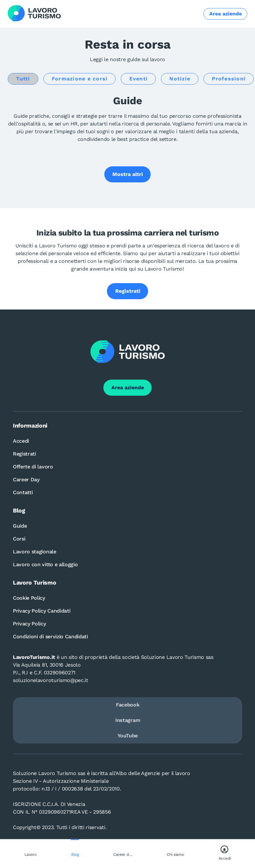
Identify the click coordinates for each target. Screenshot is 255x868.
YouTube (128, 736)
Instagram (128, 720)
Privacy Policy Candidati (42, 611)
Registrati (24, 454)
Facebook (128, 705)
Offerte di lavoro (33, 467)
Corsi (19, 539)
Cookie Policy (29, 598)
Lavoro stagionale (35, 552)
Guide (20, 526)
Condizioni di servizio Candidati (50, 637)
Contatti (23, 492)
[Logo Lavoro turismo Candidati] (34, 14)
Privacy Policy (29, 624)
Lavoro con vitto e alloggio (45, 564)
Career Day (26, 480)
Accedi (21, 441)
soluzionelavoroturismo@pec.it (51, 680)
